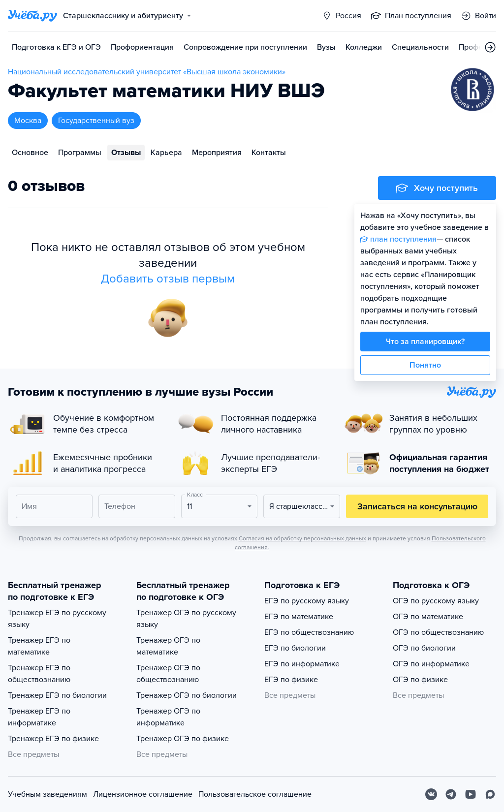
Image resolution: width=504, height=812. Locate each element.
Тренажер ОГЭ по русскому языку (186, 619)
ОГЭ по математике (428, 617)
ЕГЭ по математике (299, 617)
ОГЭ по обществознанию (438, 632)
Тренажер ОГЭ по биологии (187, 695)
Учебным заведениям (47, 794)
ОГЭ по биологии (424, 648)
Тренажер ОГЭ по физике (183, 739)
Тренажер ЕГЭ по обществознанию (39, 674)
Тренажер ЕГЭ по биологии (57, 695)
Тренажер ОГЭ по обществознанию (168, 674)
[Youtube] (471, 794)
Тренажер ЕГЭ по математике (39, 646)
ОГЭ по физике (420, 680)
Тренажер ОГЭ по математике (168, 646)
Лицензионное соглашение (143, 794)
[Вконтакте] (431, 794)
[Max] (490, 794)
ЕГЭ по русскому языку (307, 601)
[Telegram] (451, 794)
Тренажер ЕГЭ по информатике (39, 717)
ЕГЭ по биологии (295, 648)
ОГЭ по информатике (431, 664)
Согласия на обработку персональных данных (302, 538)
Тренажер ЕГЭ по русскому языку (57, 619)
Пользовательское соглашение (255, 794)
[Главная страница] (32, 16)
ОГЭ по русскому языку (436, 601)
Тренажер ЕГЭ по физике (53, 739)
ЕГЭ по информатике (302, 664)
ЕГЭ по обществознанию (309, 632)
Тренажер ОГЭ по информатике (168, 717)
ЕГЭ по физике (291, 680)
